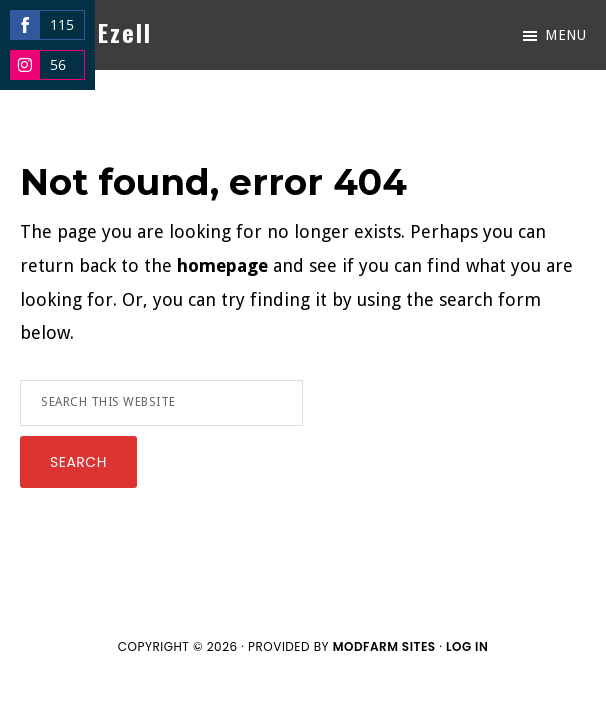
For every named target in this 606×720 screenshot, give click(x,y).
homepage (222, 265)
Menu (565, 35)
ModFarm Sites (384, 646)
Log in (467, 646)
